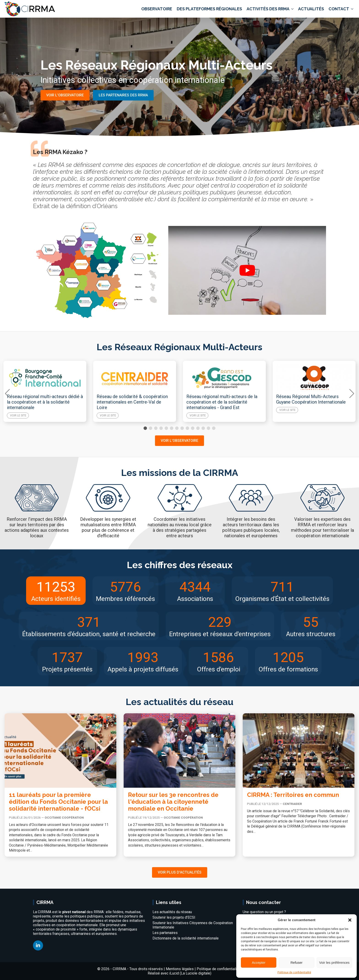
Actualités (311, 9)
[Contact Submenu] (352, 9)
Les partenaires (165, 933)
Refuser (297, 962)
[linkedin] (38, 945)
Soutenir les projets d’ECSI (174, 917)
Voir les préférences (334, 962)
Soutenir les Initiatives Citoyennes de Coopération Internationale (193, 925)
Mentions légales (180, 969)
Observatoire (157, 9)
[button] (350, 920)
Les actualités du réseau (172, 912)
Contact (339, 9)
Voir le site (18, 415)
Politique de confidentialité (294, 972)
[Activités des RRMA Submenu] (292, 9)
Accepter (259, 962)
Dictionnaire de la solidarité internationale (186, 938)
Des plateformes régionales (209, 9)
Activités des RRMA (268, 9)
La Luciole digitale (196, 973)
